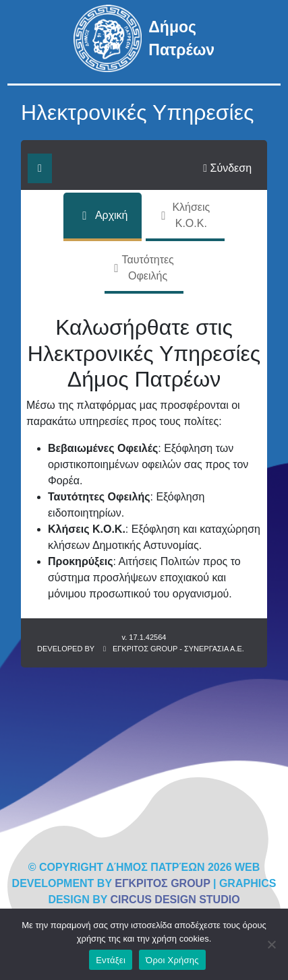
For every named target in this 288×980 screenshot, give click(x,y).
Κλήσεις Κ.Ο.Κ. (184, 215)
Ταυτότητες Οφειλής (144, 268)
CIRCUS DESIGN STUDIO (175, 900)
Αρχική (103, 216)
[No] (271, 944)
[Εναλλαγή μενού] (40, 168)
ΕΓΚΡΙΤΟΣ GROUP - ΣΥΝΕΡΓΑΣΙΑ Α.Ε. (178, 649)
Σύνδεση (227, 168)
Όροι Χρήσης (172, 960)
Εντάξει (111, 960)
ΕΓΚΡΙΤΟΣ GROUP (162, 883)
